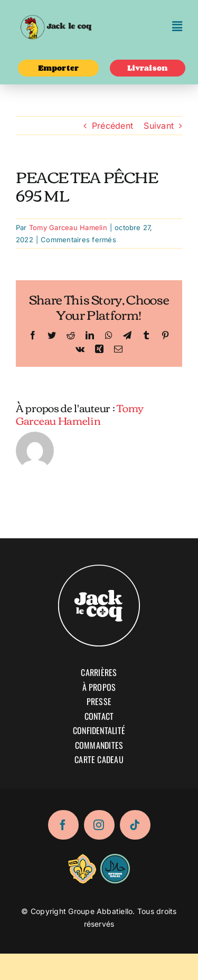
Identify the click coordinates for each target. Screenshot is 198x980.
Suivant (159, 126)
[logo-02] (56, 12)
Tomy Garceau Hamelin (68, 227)
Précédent (112, 126)
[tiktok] (135, 825)
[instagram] (99, 825)
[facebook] (63, 825)
